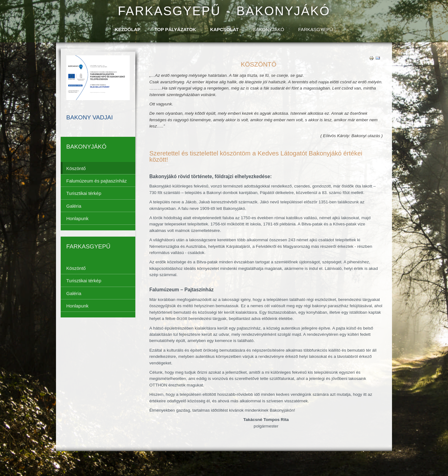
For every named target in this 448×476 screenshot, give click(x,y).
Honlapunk (77, 218)
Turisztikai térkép (84, 193)
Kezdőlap (128, 29)
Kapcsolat (224, 29)
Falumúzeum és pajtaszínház (97, 181)
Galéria (74, 206)
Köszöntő (76, 168)
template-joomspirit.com (446, 437)
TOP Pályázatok (175, 29)
